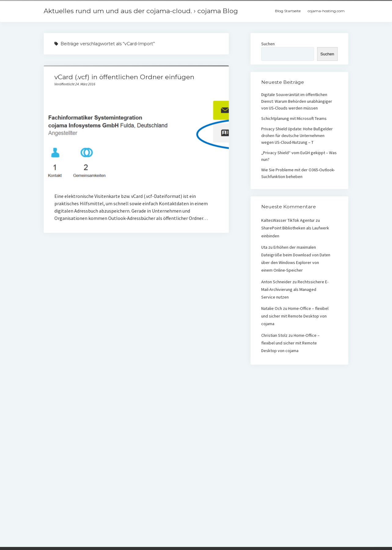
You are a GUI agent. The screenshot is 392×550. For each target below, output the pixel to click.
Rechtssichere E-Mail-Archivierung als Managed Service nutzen (295, 289)
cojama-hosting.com (326, 11)
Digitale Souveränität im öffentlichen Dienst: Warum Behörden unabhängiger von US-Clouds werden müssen (297, 101)
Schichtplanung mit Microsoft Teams (294, 118)
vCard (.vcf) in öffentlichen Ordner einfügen (124, 77)
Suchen (268, 44)
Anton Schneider (276, 282)
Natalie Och (272, 308)
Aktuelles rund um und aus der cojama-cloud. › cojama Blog (141, 11)
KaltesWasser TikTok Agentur (288, 220)
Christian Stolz (274, 335)
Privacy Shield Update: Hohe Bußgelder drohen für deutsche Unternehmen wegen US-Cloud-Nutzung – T (297, 136)
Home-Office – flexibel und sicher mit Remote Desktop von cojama (295, 316)
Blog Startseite (288, 11)
